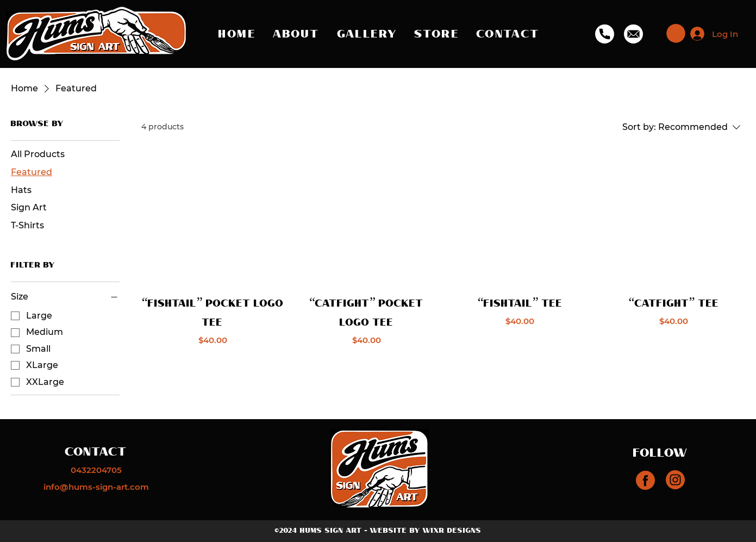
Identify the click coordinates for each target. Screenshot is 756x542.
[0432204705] (96, 470)
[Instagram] (645, 480)
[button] (676, 33)
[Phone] (604, 34)
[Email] (633, 34)
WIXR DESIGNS (452, 531)
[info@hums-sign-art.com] (96, 487)
